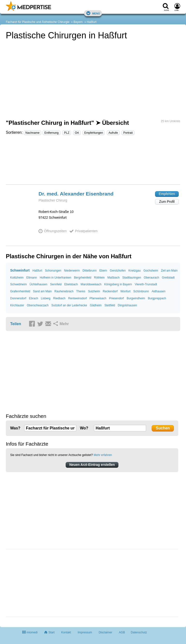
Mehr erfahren (103, 455)
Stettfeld (110, 305)
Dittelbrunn (90, 271)
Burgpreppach (157, 298)
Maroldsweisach (91, 284)
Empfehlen (167, 194)
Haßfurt (92, 22)
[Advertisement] (93, 162)
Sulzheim (94, 291)
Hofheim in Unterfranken (55, 278)
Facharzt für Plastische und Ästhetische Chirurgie (38, 22)
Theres (81, 291)
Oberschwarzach (38, 305)
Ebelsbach (71, 284)
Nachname (32, 133)
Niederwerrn (72, 271)
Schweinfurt (20, 270)
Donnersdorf (18, 298)
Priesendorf (116, 298)
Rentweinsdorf (78, 298)
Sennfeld (56, 284)
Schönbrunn (141, 291)
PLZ (67, 133)
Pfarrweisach (98, 298)
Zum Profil (167, 202)
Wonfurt (125, 291)
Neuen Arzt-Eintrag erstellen (92, 465)
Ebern (103, 271)
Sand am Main (42, 291)
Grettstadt (168, 278)
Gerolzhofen (118, 271)
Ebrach (33, 298)
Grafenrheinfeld (20, 291)
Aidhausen (159, 291)
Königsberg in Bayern (118, 284)
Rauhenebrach (64, 291)
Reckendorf (110, 291)
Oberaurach (151, 278)
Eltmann (32, 278)
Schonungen (53, 271)
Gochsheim (151, 271)
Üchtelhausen (38, 284)
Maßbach (114, 278)
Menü (93, 13)
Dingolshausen (127, 305)
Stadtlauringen (132, 278)
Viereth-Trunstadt (146, 284)
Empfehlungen (94, 133)
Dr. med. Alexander (76, 194)
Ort (77, 133)
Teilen (16, 324)
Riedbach (59, 298)
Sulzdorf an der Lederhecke (69, 305)
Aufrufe (113, 133)
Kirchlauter (17, 305)
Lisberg (46, 298)
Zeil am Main (169, 271)
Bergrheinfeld (82, 278)
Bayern (78, 22)
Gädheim (96, 305)
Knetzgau (135, 271)
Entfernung (51, 133)
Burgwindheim (136, 298)
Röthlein (99, 278)
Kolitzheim (17, 278)
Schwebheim (19, 284)
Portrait (128, 133)
